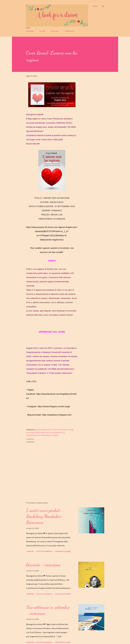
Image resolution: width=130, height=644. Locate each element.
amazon (38, 430)
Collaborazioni (69, 31)
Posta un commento (44, 551)
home (71, 430)
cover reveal (63, 430)
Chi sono (42, 31)
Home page (30, 31)
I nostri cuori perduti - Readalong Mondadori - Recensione (45, 516)
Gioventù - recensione (43, 565)
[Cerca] (95, 6)
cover (55, 430)
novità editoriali (33, 433)
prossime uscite (58, 433)
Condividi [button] (30, 439)
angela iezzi (47, 430)
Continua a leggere (63, 551)
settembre (54, 435)
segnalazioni (32, 435)
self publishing (43, 435)
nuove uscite (46, 433)
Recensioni (55, 31)
